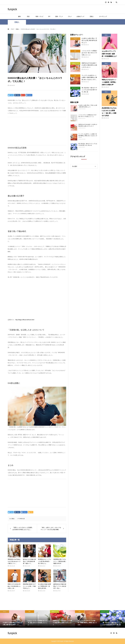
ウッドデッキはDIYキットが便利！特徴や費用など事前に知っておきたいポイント (88, 136)
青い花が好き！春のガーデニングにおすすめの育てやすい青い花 (88, 144)
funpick (12, 9)
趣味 (19, 16)
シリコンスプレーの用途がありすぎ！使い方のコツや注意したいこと (88, 116)
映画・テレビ (40, 16)
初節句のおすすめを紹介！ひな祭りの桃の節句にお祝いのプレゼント (88, 125)
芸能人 (92, 16)
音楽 (29, 16)
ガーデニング (103, 16)
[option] (12, 619)
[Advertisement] (37, 131)
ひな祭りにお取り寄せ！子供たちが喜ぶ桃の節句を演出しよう (88, 106)
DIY (49, 16)
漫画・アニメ (59, 16)
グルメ (70, 16)
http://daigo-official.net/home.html (25, 320)
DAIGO (21, 519)
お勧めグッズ (80, 16)
